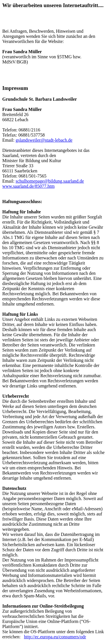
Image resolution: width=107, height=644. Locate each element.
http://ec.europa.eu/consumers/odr (55, 637)
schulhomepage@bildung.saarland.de (50, 181)
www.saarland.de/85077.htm (28, 186)
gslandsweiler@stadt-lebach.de (44, 140)
